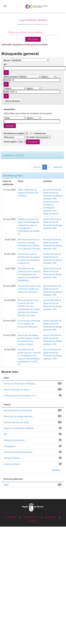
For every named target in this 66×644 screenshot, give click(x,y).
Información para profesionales (18, 410)
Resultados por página (14, 133)
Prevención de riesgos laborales (18, 416)
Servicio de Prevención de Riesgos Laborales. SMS (53, 196)
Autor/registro (10, 142)
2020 (6, 485)
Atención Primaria (12, 458)
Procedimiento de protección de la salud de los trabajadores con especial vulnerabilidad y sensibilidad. (29, 274)
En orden (31, 137)
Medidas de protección (14, 440)
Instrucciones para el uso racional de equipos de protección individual (29, 289)
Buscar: (7, 60)
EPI (5, 434)
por (5, 64)
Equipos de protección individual (19, 428)
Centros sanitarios (12, 464)
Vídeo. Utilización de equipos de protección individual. (28, 193)
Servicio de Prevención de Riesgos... (20, 384)
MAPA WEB (51, 517)
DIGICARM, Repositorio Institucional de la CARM (25, 45)
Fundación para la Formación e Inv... (20, 395)
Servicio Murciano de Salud (16, 390)
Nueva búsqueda (13, 101)
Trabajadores (9, 446)
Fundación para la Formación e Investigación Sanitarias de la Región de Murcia (51, 208)
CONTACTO (11, 517)
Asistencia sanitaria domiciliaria (18, 452)
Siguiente (58, 167)
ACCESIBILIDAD (31, 517)
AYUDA (33, 520)
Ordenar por (40, 133)
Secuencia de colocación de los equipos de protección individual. (29, 324)
